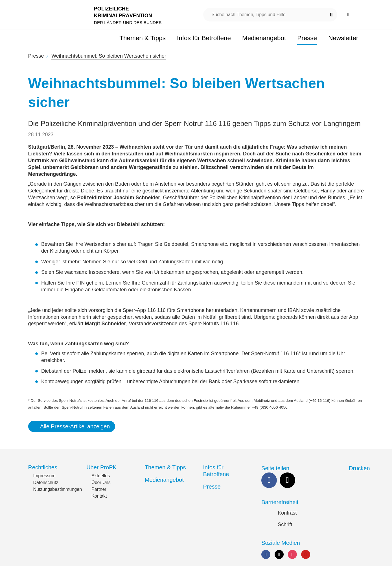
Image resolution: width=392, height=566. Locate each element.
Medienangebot (164, 480)
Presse (36, 56)
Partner (99, 489)
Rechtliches (43, 467)
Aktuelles (101, 476)
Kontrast (287, 513)
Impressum (44, 476)
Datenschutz (46, 482)
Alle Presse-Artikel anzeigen (75, 426)
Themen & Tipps (165, 467)
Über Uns (101, 482)
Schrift (285, 524)
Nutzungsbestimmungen (58, 489)
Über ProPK (101, 467)
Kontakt (99, 496)
